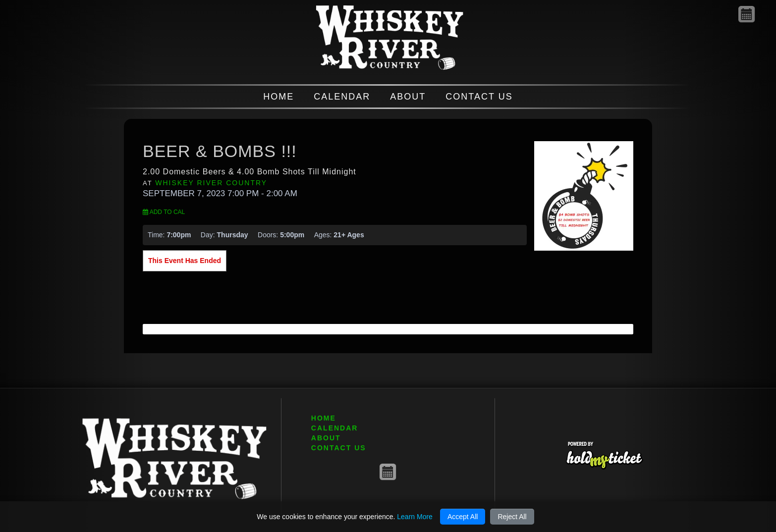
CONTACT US (479, 97)
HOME (278, 97)
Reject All (512, 517)
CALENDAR (342, 97)
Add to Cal (164, 212)
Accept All (463, 517)
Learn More (415, 517)
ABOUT (408, 97)
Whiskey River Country (211, 183)
